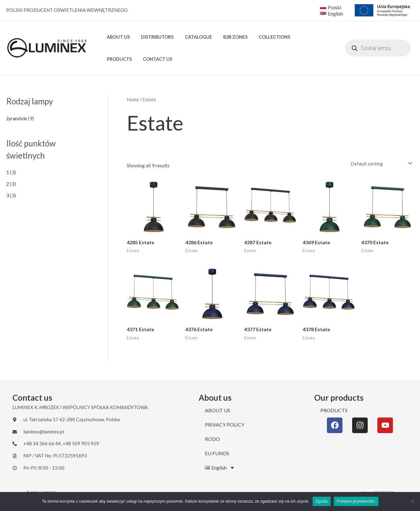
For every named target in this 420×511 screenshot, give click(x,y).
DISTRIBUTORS (154, 37)
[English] (332, 13)
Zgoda (322, 501)
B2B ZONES (227, 37)
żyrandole (17, 118)
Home (133, 99)
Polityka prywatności (356, 501)
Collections (264, 37)
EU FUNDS (217, 453)
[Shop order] (380, 163)
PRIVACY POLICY (225, 425)
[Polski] (331, 7)
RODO (212, 439)
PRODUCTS (301, 37)
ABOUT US (117, 37)
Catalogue (193, 37)
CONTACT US (120, 59)
